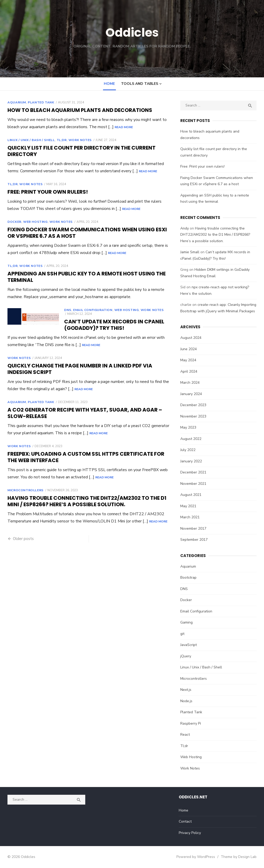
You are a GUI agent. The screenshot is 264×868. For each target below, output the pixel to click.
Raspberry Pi (191, 723)
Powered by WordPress (198, 857)
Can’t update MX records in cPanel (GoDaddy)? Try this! (113, 325)
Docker (13, 222)
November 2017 (194, 529)
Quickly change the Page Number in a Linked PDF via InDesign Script (78, 369)
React (186, 735)
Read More (122, 127)
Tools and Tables (140, 84)
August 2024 (192, 338)
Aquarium (15, 102)
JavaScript (189, 645)
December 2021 (194, 472)
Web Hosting (34, 222)
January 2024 (192, 394)
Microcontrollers (24, 490)
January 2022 (192, 461)
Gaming (187, 622)
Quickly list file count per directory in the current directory (80, 151)
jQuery (186, 656)
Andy (185, 228)
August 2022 (192, 439)
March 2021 (191, 517)
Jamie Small (191, 252)
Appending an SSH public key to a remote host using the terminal (85, 277)
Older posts (22, 539)
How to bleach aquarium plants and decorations (78, 110)
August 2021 (192, 495)
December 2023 (194, 405)
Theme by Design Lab (240, 857)
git (183, 634)
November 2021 (194, 484)
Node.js (187, 701)
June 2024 (189, 349)
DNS (66, 310)
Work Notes (78, 140)
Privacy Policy (190, 833)
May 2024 (189, 360)
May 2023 (189, 427)
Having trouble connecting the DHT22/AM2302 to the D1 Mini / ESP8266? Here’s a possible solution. (85, 501)
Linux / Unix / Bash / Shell (29, 140)
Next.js (187, 690)
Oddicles (132, 32)
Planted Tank (39, 102)
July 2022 (189, 450)
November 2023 (194, 416)
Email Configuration (91, 310)
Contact (186, 821)
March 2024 (191, 383)
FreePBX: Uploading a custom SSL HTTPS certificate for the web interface (84, 457)
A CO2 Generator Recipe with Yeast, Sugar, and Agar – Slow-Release (83, 413)
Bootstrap (189, 578)
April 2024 (190, 371)
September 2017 (195, 540)
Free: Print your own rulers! (46, 192)
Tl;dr (60, 140)
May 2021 (189, 506)
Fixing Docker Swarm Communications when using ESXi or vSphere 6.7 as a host (86, 233)
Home (109, 84)
